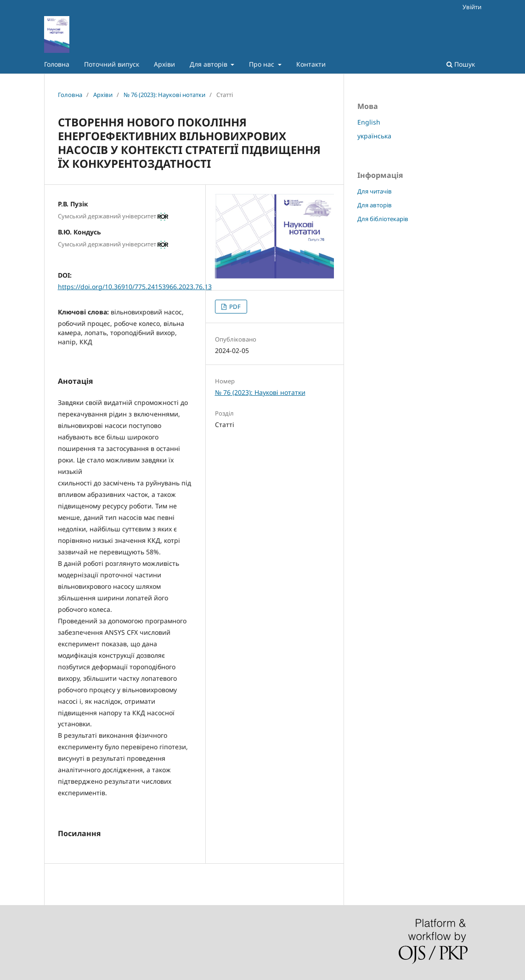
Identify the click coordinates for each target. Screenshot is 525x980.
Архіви (164, 64)
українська (374, 136)
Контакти (311, 64)
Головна (57, 64)
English (369, 122)
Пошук (461, 64)
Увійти (472, 7)
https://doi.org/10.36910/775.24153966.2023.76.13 (135, 287)
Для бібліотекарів (383, 219)
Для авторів (209, 64)
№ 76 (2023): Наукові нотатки (164, 95)
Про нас (262, 64)
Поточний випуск (112, 64)
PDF (234, 307)
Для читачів (375, 191)
